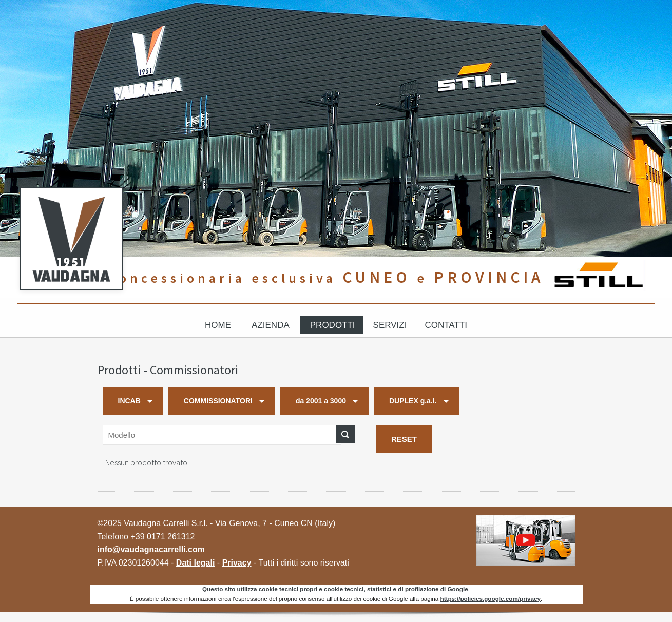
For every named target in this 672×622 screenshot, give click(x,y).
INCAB (129, 401)
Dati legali (196, 563)
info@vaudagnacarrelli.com (151, 549)
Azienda (271, 325)
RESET (404, 439)
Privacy (237, 563)
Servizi (390, 325)
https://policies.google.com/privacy (491, 599)
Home (218, 325)
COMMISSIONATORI (218, 401)
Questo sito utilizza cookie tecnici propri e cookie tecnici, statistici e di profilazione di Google (335, 589)
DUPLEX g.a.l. (413, 401)
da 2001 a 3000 (321, 401)
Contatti (446, 325)
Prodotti (333, 325)
